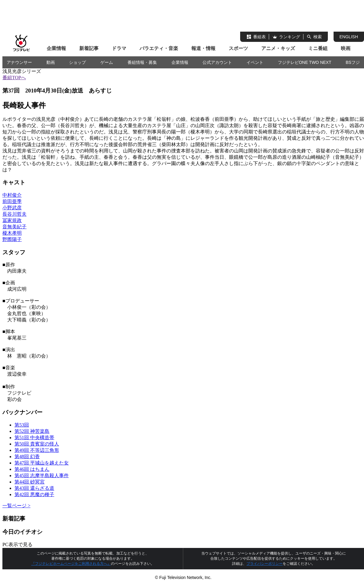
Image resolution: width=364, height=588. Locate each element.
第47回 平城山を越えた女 (42, 463)
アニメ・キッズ (278, 48)
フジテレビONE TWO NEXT (305, 62)
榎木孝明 (12, 233)
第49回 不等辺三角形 (37, 450)
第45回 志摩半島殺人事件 (42, 475)
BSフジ (353, 62)
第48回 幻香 (27, 457)
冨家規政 (12, 220)
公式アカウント (217, 62)
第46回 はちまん (32, 469)
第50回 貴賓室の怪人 (37, 444)
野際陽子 (12, 239)
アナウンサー (19, 62)
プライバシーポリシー (265, 564)
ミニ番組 (318, 48)
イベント (255, 62)
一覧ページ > (16, 506)
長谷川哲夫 (14, 214)
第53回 (22, 425)
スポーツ (238, 48)
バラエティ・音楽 (159, 48)
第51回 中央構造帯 (34, 438)
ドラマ (119, 48)
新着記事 (89, 48)
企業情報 (56, 48)
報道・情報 (203, 48)
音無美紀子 (14, 227)
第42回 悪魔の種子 (34, 494)
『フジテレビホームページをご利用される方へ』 (71, 564)
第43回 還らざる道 (34, 488)
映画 (346, 48)
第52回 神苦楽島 (32, 431)
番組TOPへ (14, 78)
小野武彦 (12, 208)
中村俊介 (12, 195)
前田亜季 (12, 201)
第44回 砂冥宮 (30, 482)
